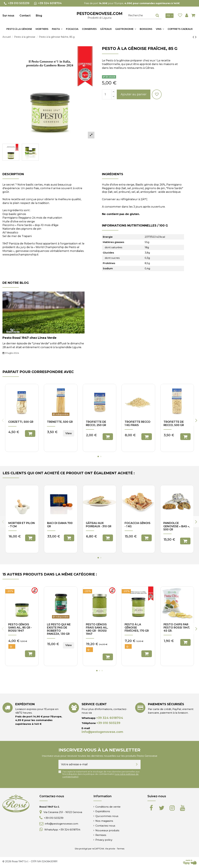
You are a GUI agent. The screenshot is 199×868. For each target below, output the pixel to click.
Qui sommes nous (107, 816)
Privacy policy (104, 840)
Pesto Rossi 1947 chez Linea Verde (29, 338)
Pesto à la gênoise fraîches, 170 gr (137, 628)
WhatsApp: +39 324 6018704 (62, 830)
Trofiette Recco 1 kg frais (138, 423)
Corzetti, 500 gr (21, 422)
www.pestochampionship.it (21, 255)
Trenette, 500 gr (60, 422)
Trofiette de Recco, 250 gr (96, 423)
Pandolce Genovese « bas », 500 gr (177, 526)
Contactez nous (105, 826)
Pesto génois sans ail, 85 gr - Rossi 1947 (20, 628)
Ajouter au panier (134, 94)
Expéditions (103, 811)
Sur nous (8, 16)
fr (170, 16)
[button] (57, 29)
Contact (25, 16)
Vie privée (110, 849)
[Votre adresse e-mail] (96, 764)
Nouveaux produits (107, 830)
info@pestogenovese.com (102, 732)
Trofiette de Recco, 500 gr (174, 423)
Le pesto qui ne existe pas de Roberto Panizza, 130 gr (59, 629)
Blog (39, 16)
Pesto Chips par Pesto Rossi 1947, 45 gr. (177, 628)
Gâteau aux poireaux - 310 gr (99, 525)
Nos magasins (104, 821)
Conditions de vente (108, 807)
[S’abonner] (137, 764)
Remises (101, 835)
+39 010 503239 (108, 723)
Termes (121, 849)
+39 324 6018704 (110, 718)
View (69, 433)
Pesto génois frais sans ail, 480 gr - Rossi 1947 (97, 629)
